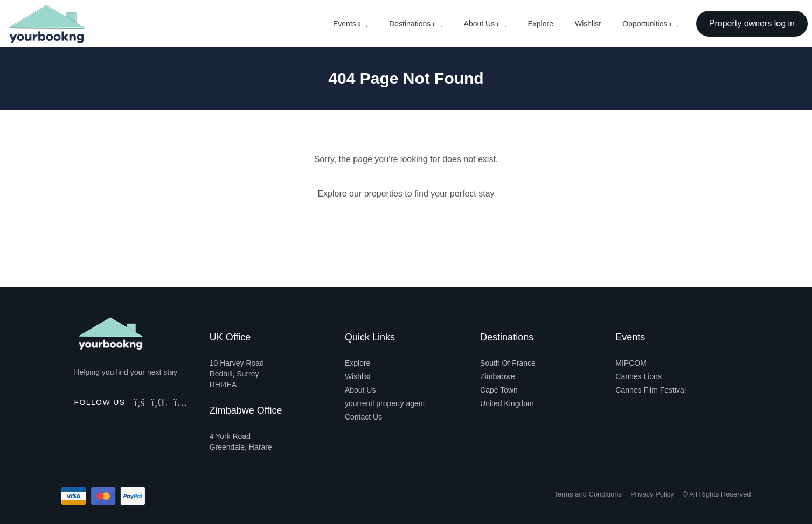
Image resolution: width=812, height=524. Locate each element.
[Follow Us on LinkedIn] (159, 402)
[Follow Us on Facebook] (140, 402)
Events (350, 24)
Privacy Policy (652, 494)
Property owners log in (752, 23)
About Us (485, 24)
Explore (540, 24)
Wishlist (588, 24)
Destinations (415, 24)
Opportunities (651, 24)
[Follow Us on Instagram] (181, 402)
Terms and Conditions (588, 494)
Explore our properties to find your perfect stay (406, 194)
